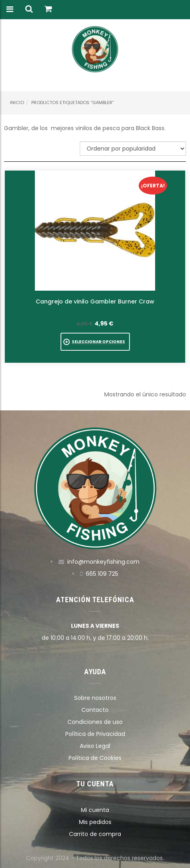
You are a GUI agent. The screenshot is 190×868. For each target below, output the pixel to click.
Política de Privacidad (95, 734)
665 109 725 (102, 574)
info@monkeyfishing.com (103, 562)
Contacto (95, 710)
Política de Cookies (95, 758)
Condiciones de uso (95, 722)
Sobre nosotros (95, 698)
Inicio (17, 102)
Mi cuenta (95, 810)
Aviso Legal (95, 746)
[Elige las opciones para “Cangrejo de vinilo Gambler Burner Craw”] (95, 342)
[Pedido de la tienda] (133, 149)
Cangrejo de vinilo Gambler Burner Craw (95, 301)
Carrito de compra (95, 834)
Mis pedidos (95, 822)
